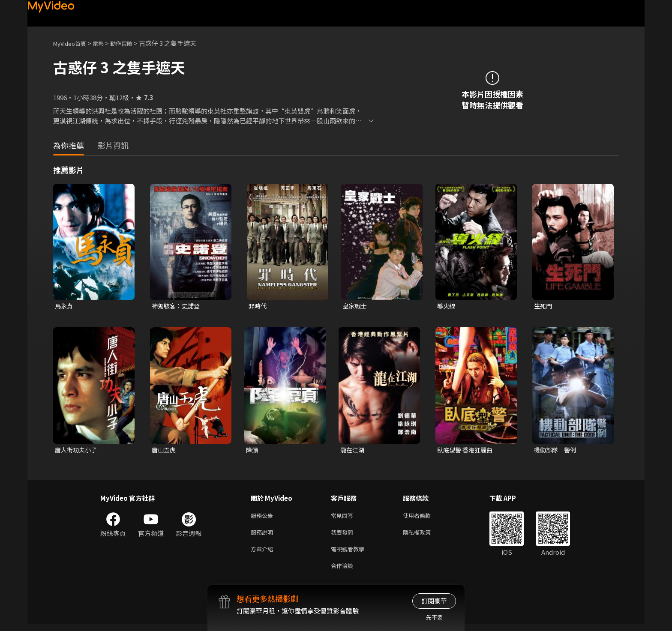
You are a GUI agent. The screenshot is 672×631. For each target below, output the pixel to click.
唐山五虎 (165, 451)
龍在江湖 (353, 451)
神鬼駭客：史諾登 (177, 306)
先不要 (434, 617)
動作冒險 (131, 43)
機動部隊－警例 (556, 451)
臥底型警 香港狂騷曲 (467, 451)
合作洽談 (344, 572)
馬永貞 (64, 306)
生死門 (544, 306)
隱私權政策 (424, 536)
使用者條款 (424, 518)
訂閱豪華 (434, 601)
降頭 (252, 451)
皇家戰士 (356, 306)
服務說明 (264, 536)
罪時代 (258, 306)
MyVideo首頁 (73, 43)
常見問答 (344, 518)
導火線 (447, 306)
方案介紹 (264, 554)
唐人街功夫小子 (77, 451)
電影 (105, 43)
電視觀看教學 (350, 554)
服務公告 (264, 518)
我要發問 (344, 536)
